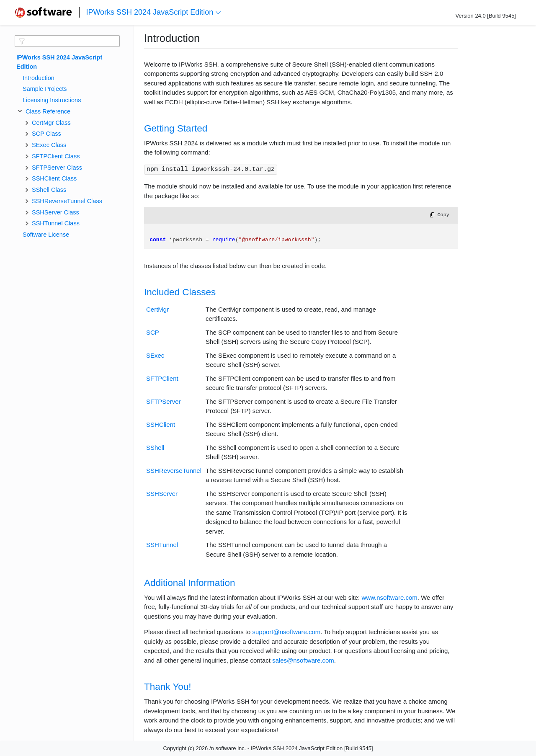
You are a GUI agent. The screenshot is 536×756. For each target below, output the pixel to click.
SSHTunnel (162, 545)
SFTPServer (164, 401)
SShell (155, 448)
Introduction (39, 78)
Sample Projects (45, 89)
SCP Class (46, 134)
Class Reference (46, 111)
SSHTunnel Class (56, 223)
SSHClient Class (54, 178)
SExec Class (49, 145)
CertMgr (157, 309)
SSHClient (161, 424)
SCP (153, 332)
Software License (46, 235)
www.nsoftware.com (389, 597)
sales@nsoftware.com (303, 660)
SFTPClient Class (56, 156)
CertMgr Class (51, 123)
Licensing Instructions (52, 100)
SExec (155, 355)
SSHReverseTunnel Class (67, 201)
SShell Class (49, 190)
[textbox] (67, 41)
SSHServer (162, 494)
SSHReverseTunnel (174, 471)
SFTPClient (162, 378)
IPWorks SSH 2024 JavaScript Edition (154, 12)
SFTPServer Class (57, 168)
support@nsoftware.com (286, 632)
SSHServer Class (55, 212)
